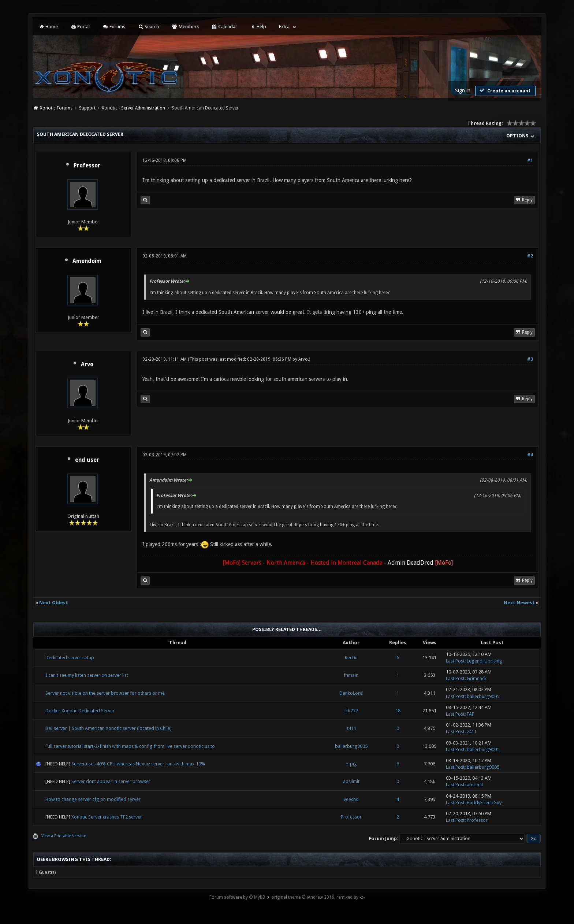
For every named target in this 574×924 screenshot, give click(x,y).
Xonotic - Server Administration (133, 108)
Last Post (455, 661)
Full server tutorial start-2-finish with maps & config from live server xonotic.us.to (130, 746)
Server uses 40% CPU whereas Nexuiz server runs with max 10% (138, 764)
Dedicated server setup (70, 658)
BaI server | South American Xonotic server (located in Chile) (109, 728)
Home (48, 27)
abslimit (351, 781)
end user (87, 460)
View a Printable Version (64, 836)
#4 (530, 455)
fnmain (351, 675)
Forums (114, 27)
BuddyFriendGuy (484, 803)
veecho (351, 799)
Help (258, 27)
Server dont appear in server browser (111, 781)
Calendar (224, 27)
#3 (530, 359)
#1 (530, 160)
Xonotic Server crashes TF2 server (107, 817)
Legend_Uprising (484, 661)
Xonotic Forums (56, 108)
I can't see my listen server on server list (87, 675)
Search (148, 27)
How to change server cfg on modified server (93, 799)
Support (87, 108)
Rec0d (351, 658)
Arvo (87, 364)
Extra (284, 27)
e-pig (351, 764)
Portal (80, 27)
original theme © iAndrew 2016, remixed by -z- (318, 897)
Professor (87, 166)
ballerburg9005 (483, 696)
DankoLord (351, 693)
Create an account (504, 90)
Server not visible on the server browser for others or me (105, 693)
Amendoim (87, 261)
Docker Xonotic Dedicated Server (80, 711)
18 (398, 711)
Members (185, 27)
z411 (351, 728)
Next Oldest (54, 603)
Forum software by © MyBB (237, 897)
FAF (470, 714)
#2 (530, 256)
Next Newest (519, 603)
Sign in (463, 90)
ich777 (351, 711)
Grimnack (477, 678)
